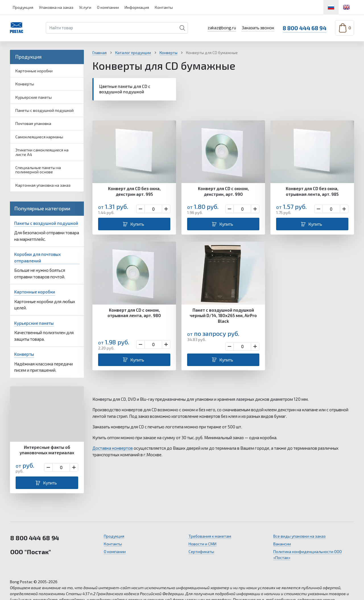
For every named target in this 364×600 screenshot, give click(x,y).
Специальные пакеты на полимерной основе (38, 170)
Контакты (164, 7)
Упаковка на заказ (56, 7)
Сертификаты (201, 551)
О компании (108, 7)
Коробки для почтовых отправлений (38, 257)
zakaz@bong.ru (222, 28)
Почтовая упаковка (33, 123)
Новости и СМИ (202, 544)
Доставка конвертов (113, 448)
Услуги (85, 7)
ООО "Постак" (31, 552)
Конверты (25, 84)
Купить (50, 483)
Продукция (23, 7)
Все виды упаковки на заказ (299, 536)
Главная (100, 53)
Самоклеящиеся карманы (39, 137)
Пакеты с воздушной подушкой (45, 110)
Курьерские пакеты (34, 97)
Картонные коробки (34, 71)
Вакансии (282, 544)
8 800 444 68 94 (305, 28)
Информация (137, 7)
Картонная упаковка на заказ (43, 185)
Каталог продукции (133, 53)
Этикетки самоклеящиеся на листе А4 (42, 152)
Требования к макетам (210, 536)
